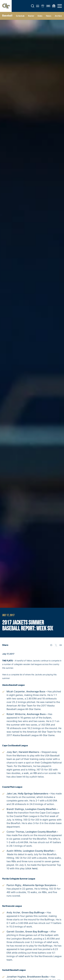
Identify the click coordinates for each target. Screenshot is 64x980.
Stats (40, 16)
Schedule (20, 16)
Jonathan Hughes (16, 977)
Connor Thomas (15, 832)
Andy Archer (13, 912)
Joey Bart (12, 752)
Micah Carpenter (16, 691)
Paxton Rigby (14, 885)
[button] (33, 6)
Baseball (7, 16)
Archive (58, 16)
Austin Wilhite (14, 851)
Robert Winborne (16, 714)
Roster (31, 16)
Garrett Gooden (15, 932)
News (49, 16)
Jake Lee (12, 794)
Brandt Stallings (15, 809)
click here (31, 868)
